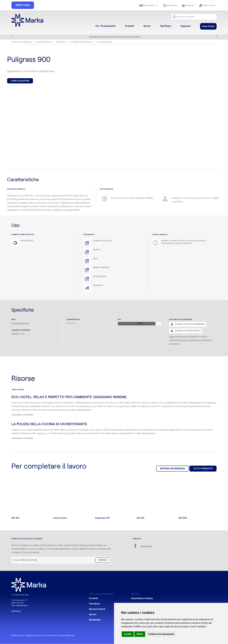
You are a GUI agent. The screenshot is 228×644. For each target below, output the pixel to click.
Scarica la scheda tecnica (188, 331)
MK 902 (183, 518)
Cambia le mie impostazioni (161, 634)
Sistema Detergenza (81, 42)
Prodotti (129, 26)
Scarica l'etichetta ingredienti (190, 324)
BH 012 (141, 518)
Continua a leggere (22, 415)
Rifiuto (140, 634)
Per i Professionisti (105, 26)
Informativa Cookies (142, 599)
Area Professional (22, 42)
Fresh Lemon (60, 518)
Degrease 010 (102, 518)
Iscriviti (103, 560)
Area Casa (23, 5)
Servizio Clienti (207, 6)
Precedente (12, 37)
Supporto (186, 26)
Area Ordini (208, 26)
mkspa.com (16, 611)
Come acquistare (20, 81)
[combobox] (194, 17)
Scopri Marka (170, 6)
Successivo (216, 37)
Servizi (147, 26)
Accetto (128, 634)
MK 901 (15, 518)
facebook (142, 547)
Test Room (166, 26)
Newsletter (188, 6)
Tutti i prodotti (203, 469)
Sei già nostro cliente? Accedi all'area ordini (115, 37)
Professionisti (44, 42)
